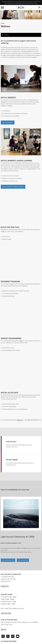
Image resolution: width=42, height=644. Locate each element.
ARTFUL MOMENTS (8, 98)
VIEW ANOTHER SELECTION (8, 560)
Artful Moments (8, 123)
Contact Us (5, 586)
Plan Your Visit (6, 613)
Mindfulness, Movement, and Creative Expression (16, 291)
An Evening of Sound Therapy (10, 293)
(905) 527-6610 (6, 581)
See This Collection (23, 560)
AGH (21, 8)
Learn (3, 23)
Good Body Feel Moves (9, 296)
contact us (20, 420)
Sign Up (3, 629)
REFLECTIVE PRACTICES (10, 227)
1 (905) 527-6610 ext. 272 (34, 420)
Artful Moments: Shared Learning (13, 187)
